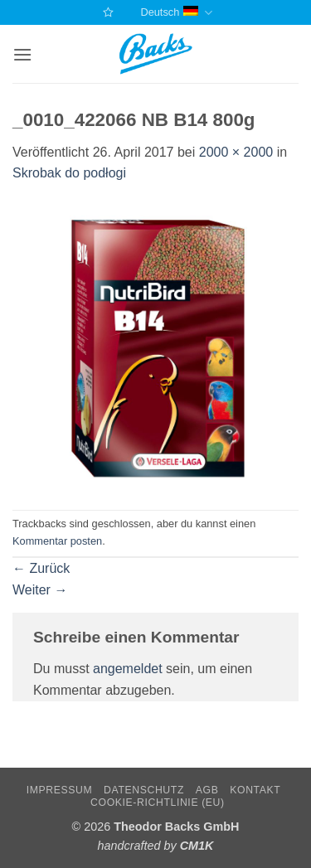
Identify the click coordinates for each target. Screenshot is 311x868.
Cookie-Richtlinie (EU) (158, 803)
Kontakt (255, 790)
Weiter (40, 590)
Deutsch (176, 13)
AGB (207, 790)
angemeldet (128, 669)
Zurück (41, 568)
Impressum (60, 790)
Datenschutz (144, 790)
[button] (22, 54)
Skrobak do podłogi (69, 173)
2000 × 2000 (236, 152)
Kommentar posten (57, 541)
